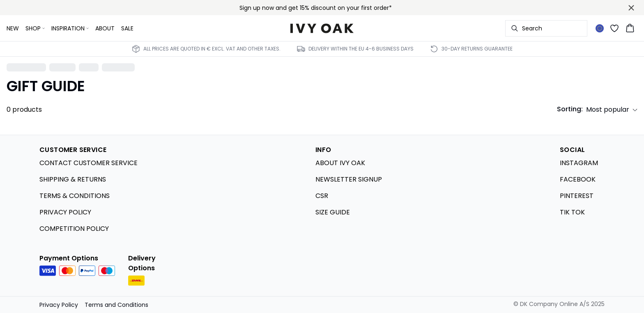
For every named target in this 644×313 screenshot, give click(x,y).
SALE (127, 28)
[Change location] (600, 28)
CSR (322, 196)
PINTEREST (577, 196)
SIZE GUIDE (333, 212)
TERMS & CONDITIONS (75, 196)
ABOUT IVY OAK (340, 163)
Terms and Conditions (116, 305)
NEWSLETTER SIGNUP (349, 179)
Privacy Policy (59, 305)
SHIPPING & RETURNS (73, 179)
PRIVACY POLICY (65, 212)
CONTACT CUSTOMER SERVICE (89, 163)
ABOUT (105, 28)
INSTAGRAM (579, 163)
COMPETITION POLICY (74, 229)
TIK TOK (572, 212)
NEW (13, 28)
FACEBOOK (578, 179)
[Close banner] (631, 8)
